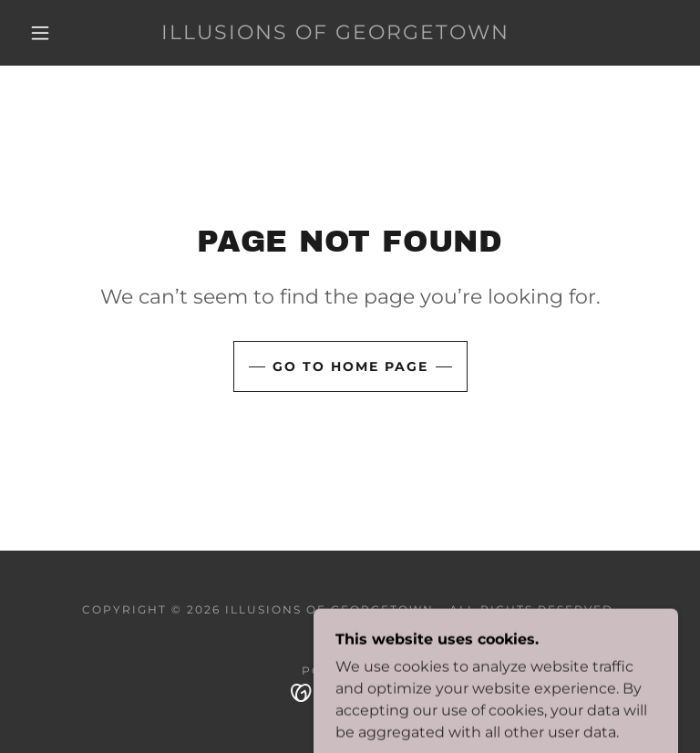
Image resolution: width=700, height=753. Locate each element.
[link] (335, 34)
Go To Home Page (350, 366)
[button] (40, 33)
